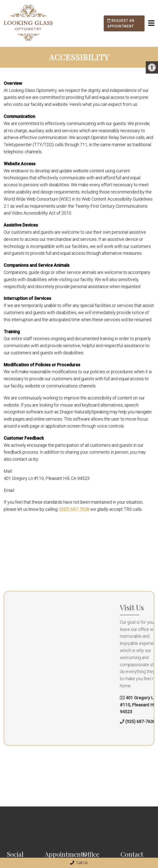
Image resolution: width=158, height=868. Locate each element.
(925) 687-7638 (74, 509)
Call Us (79, 863)
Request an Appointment (121, 23)
